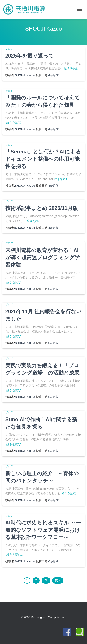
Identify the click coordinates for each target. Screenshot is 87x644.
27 (46, 580)
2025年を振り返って (30, 56)
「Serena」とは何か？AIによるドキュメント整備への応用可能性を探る (43, 159)
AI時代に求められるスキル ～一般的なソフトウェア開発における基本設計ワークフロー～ (43, 530)
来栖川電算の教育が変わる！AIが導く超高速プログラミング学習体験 (43, 257)
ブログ (9, 49)
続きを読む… (73, 68)
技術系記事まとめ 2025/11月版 (42, 208)
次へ (58, 580)
